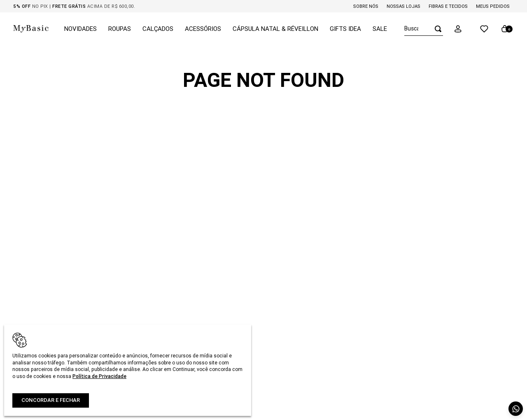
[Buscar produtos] (436, 29)
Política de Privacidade (99, 376)
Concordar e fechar (51, 400)
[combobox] (424, 29)
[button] (464, 29)
